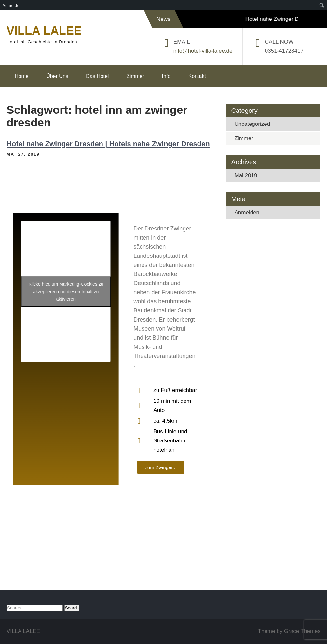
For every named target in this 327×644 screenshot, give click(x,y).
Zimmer (135, 76)
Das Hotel (97, 76)
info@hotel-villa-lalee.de (203, 51)
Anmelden (247, 212)
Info (166, 76)
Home (22, 76)
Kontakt (197, 76)
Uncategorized (252, 124)
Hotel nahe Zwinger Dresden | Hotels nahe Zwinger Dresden (108, 144)
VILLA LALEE (44, 31)
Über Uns (57, 76)
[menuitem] (322, 5)
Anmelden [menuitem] (12, 5)
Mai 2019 (246, 175)
